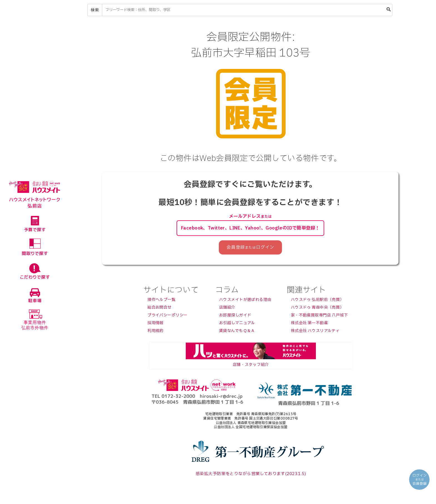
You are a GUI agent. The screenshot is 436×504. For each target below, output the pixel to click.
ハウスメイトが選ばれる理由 (245, 301)
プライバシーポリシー (167, 317)
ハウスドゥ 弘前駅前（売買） (317, 301)
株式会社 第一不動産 (309, 324)
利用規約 (155, 332)
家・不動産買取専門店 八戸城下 (319, 317)
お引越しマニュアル (237, 324)
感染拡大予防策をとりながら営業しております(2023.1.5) (251, 475)
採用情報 (155, 324)
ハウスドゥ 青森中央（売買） (317, 309)
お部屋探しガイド (235, 317)
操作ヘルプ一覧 (161, 301)
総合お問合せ (159, 309)
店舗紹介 (227, 309)
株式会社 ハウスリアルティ (315, 332)
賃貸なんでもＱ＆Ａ (237, 332)
